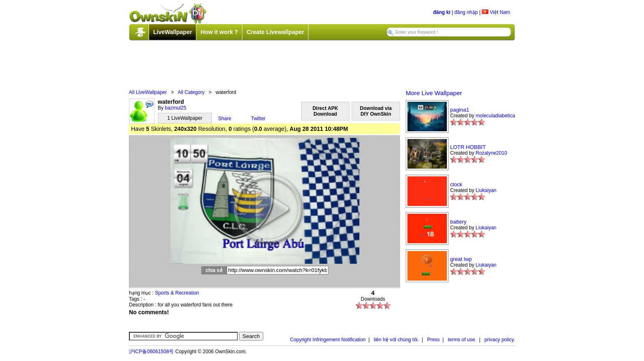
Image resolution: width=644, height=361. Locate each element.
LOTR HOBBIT (468, 147)
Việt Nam (496, 12)
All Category (191, 92)
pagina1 (460, 110)
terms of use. (462, 340)
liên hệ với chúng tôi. (396, 340)
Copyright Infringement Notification (328, 340)
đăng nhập (466, 12)
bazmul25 (175, 108)
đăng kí (442, 12)
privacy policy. (500, 340)
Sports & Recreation (177, 293)
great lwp (461, 259)
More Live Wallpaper (434, 93)
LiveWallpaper (172, 32)
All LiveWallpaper (148, 92)
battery (458, 222)
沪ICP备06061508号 (151, 352)
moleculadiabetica (495, 116)
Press (434, 340)
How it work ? (219, 32)
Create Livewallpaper (275, 32)
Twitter (258, 119)
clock (456, 184)
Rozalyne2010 (491, 153)
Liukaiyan (486, 190)
